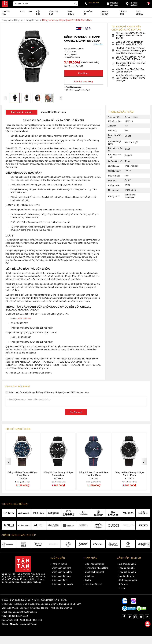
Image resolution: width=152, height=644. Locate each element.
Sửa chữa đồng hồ (127, 564)
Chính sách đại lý (60, 580)
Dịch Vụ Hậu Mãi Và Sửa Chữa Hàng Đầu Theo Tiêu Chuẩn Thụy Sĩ (128, 36)
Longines (24, 624)
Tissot (34, 624)
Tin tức (88, 580)
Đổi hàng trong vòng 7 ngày (78, 90)
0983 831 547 (94, 3)
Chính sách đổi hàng (61, 576)
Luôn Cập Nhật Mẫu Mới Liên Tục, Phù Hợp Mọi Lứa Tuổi (127, 43)
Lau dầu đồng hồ (126, 576)
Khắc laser (123, 584)
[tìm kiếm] (75, 3)
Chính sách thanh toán (62, 572)
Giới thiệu (89, 576)
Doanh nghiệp (105, 13)
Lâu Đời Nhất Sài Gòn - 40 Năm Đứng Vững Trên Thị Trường (128, 58)
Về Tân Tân (123, 13)
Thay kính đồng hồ (127, 572)
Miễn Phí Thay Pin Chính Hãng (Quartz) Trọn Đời (128, 71)
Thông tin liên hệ (59, 564)
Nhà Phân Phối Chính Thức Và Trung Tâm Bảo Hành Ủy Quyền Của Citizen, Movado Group (129, 51)
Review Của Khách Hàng (97, 568)
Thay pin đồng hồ (127, 568)
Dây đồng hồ (88, 13)
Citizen (5, 624)
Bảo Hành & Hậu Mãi (22, 112)
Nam (22, 12)
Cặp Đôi (38, 13)
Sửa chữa (71, 13)
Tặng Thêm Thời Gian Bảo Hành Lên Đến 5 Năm (129, 64)
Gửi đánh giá (76, 412)
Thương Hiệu (6, 13)
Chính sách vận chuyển (62, 584)
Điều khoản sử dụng (94, 564)
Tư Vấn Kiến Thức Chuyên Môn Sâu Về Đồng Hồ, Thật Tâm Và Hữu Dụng (128, 78)
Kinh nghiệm (139, 13)
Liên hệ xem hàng (83, 81)
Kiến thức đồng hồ (94, 584)
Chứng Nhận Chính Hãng (53, 112)
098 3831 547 (25, 318)
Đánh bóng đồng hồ (128, 580)
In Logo (122, 588)
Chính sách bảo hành (61, 568)
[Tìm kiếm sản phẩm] (46, 4)
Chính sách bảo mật (94, 572)
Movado (14, 624)
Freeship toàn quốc (74, 87)
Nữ (30, 12)
